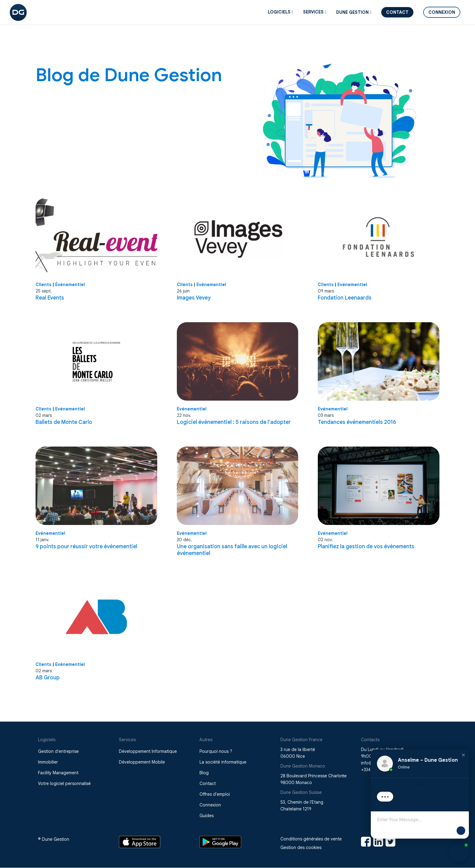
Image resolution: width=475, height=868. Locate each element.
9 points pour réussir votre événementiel (86, 546)
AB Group (48, 677)
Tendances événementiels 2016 (357, 422)
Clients (44, 285)
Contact (397, 12)
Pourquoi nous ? (216, 751)
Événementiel (70, 285)
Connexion (442, 12)
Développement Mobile (142, 762)
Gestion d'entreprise (58, 751)
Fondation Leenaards (345, 298)
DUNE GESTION (354, 12)
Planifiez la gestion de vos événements (366, 546)
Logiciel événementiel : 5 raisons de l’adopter (234, 422)
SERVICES (315, 12)
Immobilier (48, 762)
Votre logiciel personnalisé (64, 783)
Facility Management (58, 773)
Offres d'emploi (215, 794)
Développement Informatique (148, 751)
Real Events (50, 298)
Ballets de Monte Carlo (64, 422)
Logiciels (281, 12)
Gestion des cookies (301, 847)
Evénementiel (211, 285)
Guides (207, 816)
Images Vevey (194, 298)
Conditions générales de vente (311, 839)
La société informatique (223, 762)
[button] (463, 760)
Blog (204, 773)
